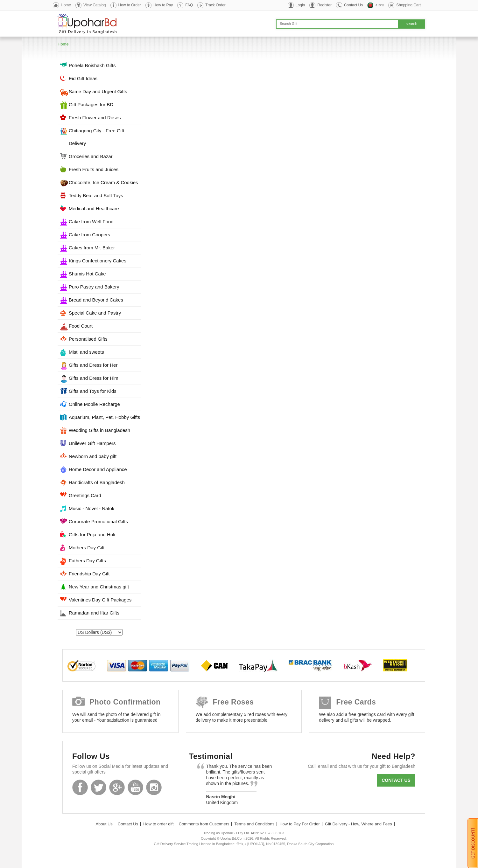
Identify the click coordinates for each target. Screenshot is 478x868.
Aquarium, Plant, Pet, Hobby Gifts (104, 417)
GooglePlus (117, 787)
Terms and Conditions (254, 824)
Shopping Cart (408, 5)
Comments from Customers (204, 824)
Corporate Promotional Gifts (98, 521)
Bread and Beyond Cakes (96, 300)
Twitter (98, 787)
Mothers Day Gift (87, 548)
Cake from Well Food (91, 222)
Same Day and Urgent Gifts (98, 91)
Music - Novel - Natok (91, 508)
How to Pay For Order (299, 824)
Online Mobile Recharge (94, 404)
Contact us (396, 780)
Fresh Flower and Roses (95, 118)
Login (300, 5)
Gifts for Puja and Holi (92, 535)
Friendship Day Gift (89, 574)
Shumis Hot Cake (87, 274)
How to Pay (163, 5)
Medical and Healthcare (94, 208)
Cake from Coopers (89, 235)
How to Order (130, 5)
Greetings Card (85, 495)
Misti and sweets (86, 352)
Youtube (135, 787)
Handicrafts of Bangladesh (97, 482)
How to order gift (158, 824)
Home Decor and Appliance (98, 469)
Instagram (154, 787)
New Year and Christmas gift (99, 587)
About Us (104, 824)
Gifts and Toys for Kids (93, 391)
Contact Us (353, 5)
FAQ (189, 5)
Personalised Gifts (88, 339)
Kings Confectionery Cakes (98, 261)
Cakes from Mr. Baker (92, 248)
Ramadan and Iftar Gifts (94, 613)
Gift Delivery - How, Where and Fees (358, 824)
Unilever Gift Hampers (92, 443)
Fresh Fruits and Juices (94, 169)
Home (66, 5)
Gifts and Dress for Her (93, 365)
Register (324, 5)
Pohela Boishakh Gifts (92, 65)
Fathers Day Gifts (87, 561)
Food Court (81, 326)
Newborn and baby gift (93, 456)
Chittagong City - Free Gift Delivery (96, 137)
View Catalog (95, 5)
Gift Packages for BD (91, 104)
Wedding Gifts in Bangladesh (99, 430)
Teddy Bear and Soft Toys (96, 195)
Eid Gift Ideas (83, 78)
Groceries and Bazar (91, 156)
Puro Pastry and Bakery (94, 287)
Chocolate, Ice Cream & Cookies (103, 182)
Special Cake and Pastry (95, 313)
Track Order (215, 5)
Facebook (80, 787)
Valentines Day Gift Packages (100, 600)
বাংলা (380, 5)
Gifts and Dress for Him (94, 378)
